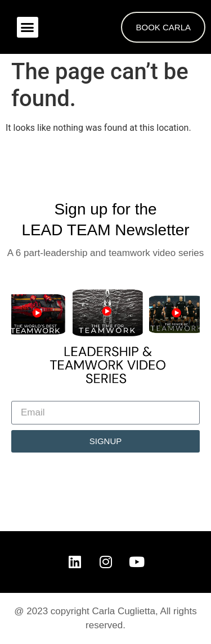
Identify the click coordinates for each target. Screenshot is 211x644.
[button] (28, 28)
